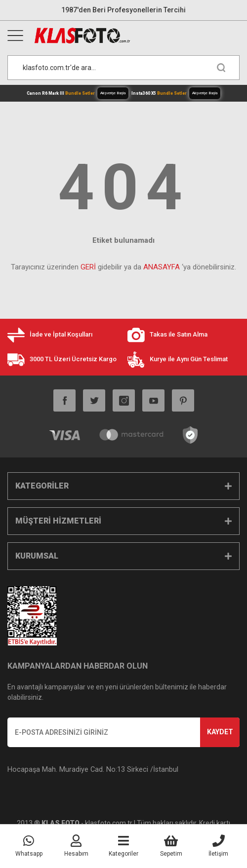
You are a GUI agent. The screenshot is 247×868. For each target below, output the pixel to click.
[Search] (123, 68)
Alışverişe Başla (113, 93)
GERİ (88, 267)
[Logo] (136, 36)
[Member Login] (76, 846)
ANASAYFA (162, 267)
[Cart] (171, 846)
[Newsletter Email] (123, 732)
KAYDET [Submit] (220, 732)
